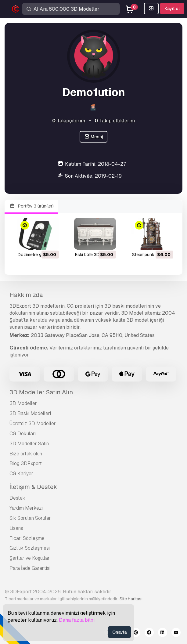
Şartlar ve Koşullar (30, 558)
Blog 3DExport (26, 463)
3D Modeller (23, 403)
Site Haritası (131, 599)
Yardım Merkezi (26, 508)
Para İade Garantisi (30, 568)
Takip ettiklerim (115, 121)
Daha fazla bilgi (77, 620)
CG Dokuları (23, 434)
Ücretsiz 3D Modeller (33, 423)
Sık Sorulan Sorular (30, 518)
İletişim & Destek (33, 487)
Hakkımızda (26, 295)
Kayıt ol (172, 9)
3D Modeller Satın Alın (41, 392)
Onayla (119, 632)
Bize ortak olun (26, 454)
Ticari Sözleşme (27, 538)
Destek (17, 498)
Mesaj (94, 137)
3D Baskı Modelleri (30, 413)
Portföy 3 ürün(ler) (31, 206)
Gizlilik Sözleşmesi (30, 548)
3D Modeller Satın (29, 444)
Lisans (16, 528)
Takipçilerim (69, 121)
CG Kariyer (21, 474)
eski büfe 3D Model (94, 255)
